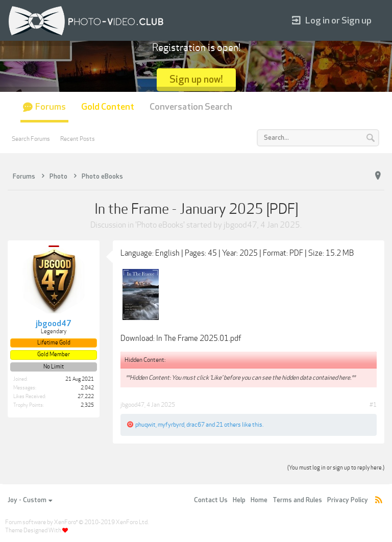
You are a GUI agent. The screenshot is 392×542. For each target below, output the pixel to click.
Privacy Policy (348, 500)
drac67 (195, 425)
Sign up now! (196, 79)
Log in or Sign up (332, 21)
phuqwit (145, 425)
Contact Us (211, 500)
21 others (228, 425)
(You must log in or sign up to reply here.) (336, 468)
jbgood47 (240, 225)
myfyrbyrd (171, 425)
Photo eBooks (160, 225)
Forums (51, 107)
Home (259, 500)
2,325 (87, 405)
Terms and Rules (297, 500)
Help (239, 500)
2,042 (87, 388)
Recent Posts (78, 139)
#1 (373, 405)
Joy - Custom (30, 500)
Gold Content (108, 107)
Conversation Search (191, 107)
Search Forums (31, 139)
